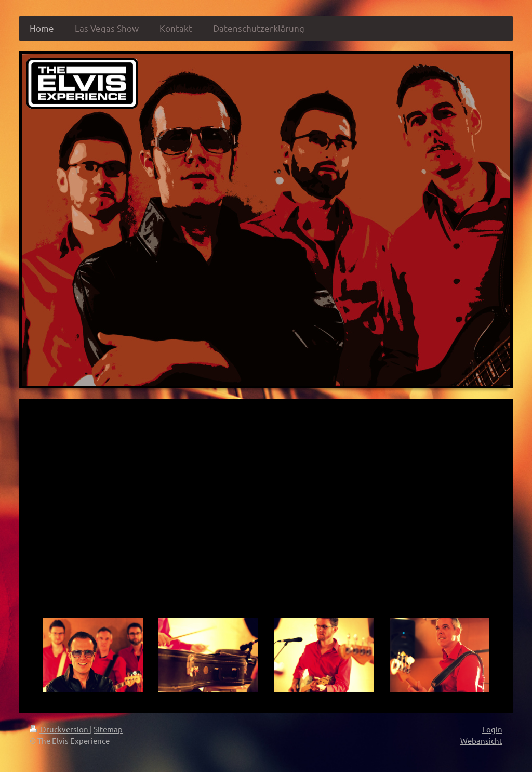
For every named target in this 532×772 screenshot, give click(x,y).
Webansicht (481, 741)
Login (492, 729)
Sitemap (108, 729)
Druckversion (60, 729)
